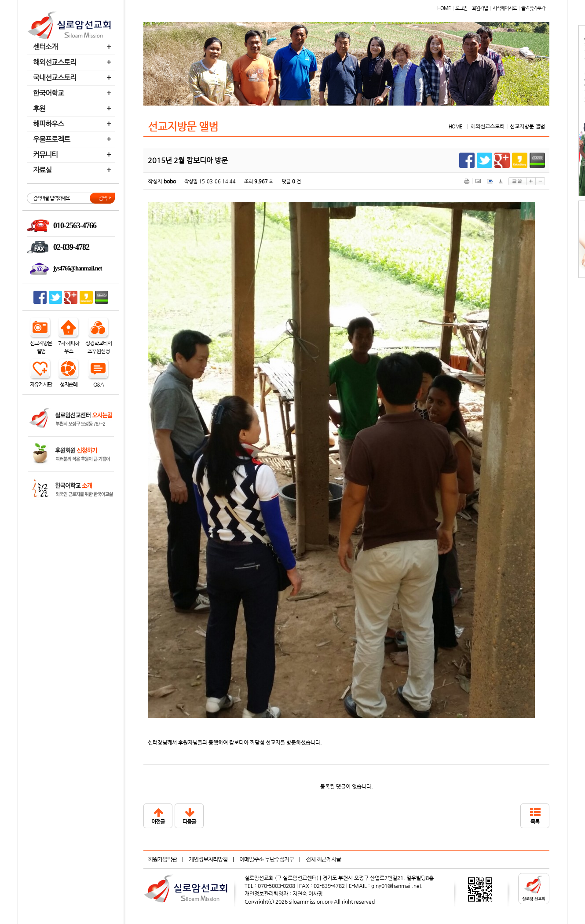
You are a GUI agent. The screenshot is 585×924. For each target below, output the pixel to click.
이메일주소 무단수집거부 (267, 859)
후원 (73, 108)
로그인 (461, 8)
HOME (444, 8)
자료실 (73, 170)
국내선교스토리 (73, 78)
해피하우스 (73, 124)
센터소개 (73, 47)
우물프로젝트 (73, 139)
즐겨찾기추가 (533, 8)
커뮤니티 (73, 155)
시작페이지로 (505, 8)
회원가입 (480, 8)
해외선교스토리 (73, 62)
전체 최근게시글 (323, 859)
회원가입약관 (162, 859)
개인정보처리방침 (208, 859)
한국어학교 (73, 93)
